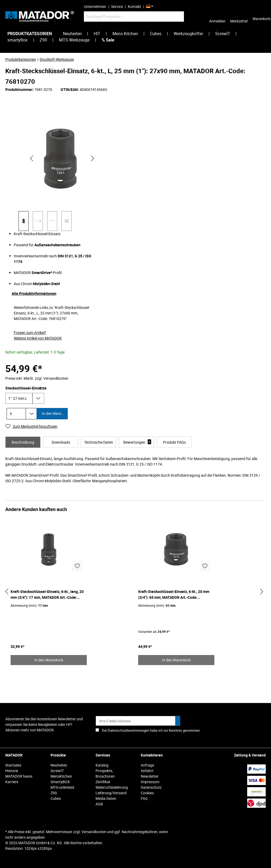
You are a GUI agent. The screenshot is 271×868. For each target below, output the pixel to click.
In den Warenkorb (54, 413)
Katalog (102, 765)
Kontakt (134, 6)
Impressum (150, 782)
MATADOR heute (19, 776)
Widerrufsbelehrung (112, 787)
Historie (12, 771)
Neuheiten (59, 765)
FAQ (144, 798)
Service (117, 6)
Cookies (147, 793)
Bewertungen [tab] (137, 442)
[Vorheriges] (31, 158)
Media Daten (106, 798)
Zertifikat (103, 782)
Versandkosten (94, 832)
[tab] (23, 442)
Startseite (13, 765)
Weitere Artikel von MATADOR (38, 338)
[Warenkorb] (261, 17)
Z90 (54, 793)
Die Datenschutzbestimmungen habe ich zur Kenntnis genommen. (151, 730)
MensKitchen (61, 776)
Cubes (56, 798)
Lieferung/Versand (111, 793)
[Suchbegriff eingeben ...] (134, 17)
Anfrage (147, 765)
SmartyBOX (60, 782)
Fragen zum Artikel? (30, 333)
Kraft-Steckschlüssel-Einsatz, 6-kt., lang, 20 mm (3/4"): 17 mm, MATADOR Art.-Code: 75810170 (47, 595)
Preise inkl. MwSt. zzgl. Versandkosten (37, 378)
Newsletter (150, 776)
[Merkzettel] (239, 17)
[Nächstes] (93, 158)
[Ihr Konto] (217, 17)
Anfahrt (147, 771)
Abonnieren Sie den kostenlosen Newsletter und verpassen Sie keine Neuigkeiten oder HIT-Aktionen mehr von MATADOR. (44, 724)
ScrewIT (57, 771)
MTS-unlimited (62, 787)
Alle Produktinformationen (34, 293)
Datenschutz (151, 787)
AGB (99, 804)
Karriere (12, 782)
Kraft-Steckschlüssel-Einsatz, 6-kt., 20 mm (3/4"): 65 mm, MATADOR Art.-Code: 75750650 (174, 595)
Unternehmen (95, 6)
